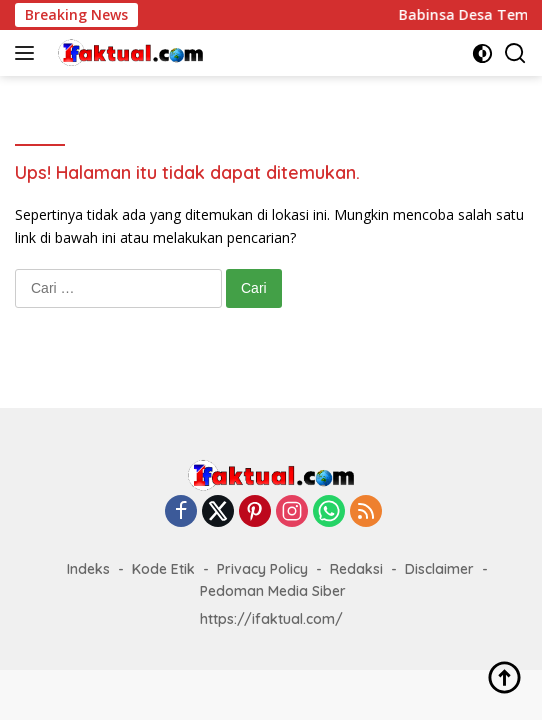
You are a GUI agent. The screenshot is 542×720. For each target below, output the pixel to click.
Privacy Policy (262, 569)
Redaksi (356, 569)
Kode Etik (163, 569)
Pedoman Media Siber (273, 591)
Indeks (88, 569)
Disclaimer (439, 569)
